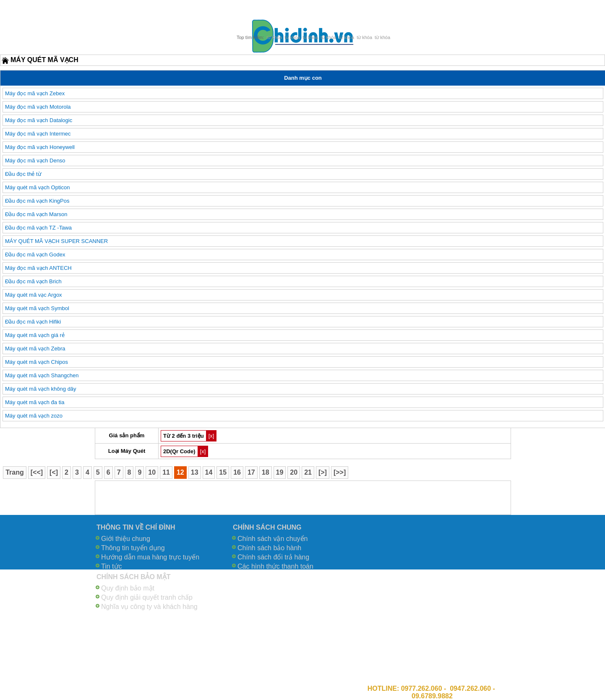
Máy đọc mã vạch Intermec (38, 134)
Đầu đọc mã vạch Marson (36, 214)
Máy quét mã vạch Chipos (37, 362)
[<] (54, 472)
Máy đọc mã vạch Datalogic (39, 120)
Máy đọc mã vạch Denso (35, 161)
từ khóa (274, 37)
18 (266, 472)
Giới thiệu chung (126, 539)
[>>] (340, 472)
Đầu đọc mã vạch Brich (33, 281)
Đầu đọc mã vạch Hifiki (33, 322)
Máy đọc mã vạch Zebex (35, 93)
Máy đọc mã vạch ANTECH (38, 268)
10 (152, 472)
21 (308, 472)
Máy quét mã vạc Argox (34, 295)
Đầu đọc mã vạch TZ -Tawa (38, 228)
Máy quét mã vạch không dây (41, 389)
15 (223, 472)
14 (209, 472)
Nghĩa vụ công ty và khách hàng (149, 607)
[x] (211, 436)
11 (166, 472)
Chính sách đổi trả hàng (273, 557)
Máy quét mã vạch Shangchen (42, 375)
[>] (323, 472)
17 (251, 472)
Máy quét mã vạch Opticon (37, 187)
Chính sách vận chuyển (273, 539)
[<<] (37, 472)
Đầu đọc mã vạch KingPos (37, 201)
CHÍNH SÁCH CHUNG (267, 527)
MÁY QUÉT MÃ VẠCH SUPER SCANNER (56, 241)
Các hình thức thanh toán (275, 566)
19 (280, 472)
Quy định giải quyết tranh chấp (147, 597)
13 (195, 472)
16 (237, 472)
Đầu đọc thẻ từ (23, 174)
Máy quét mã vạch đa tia (35, 402)
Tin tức (112, 566)
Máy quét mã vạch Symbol (37, 308)
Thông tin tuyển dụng (133, 548)
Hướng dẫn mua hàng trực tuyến (150, 557)
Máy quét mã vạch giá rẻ (35, 335)
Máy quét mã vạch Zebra (35, 349)
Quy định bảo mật (128, 588)
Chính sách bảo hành (269, 548)
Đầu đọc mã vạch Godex (35, 255)
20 (294, 472)
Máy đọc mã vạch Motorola (38, 107)
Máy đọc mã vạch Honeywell (40, 147)
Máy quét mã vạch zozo (34, 416)
